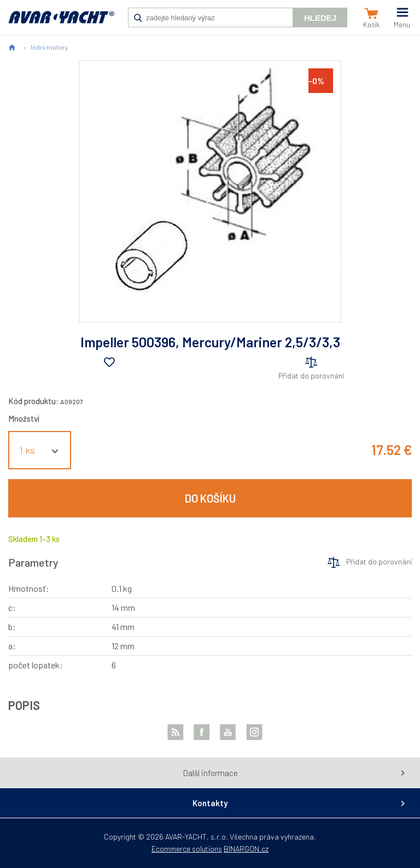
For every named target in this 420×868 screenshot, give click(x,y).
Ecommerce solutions (187, 849)
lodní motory (49, 47)
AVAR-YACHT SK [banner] (61, 23)
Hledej (320, 18)
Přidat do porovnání (311, 375)
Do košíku (210, 498)
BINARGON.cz (246, 849)
